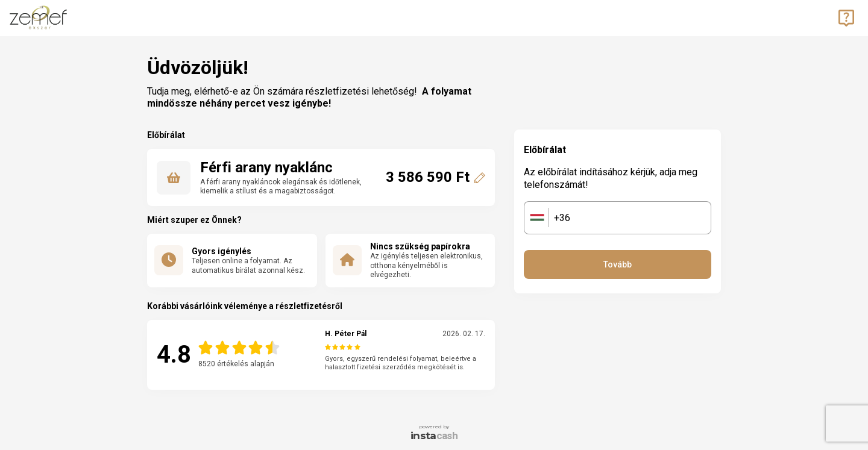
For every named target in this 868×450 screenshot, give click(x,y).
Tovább (618, 264)
